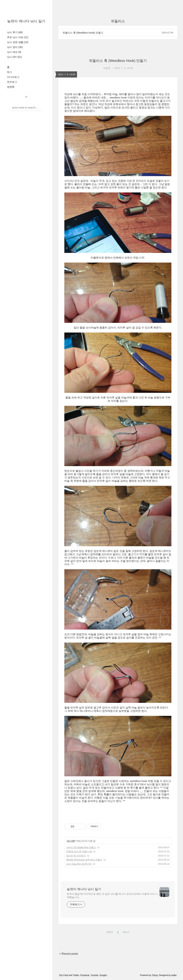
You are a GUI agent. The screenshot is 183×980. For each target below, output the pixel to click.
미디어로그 (13, 77)
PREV (109, 932)
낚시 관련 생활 (18, 42)
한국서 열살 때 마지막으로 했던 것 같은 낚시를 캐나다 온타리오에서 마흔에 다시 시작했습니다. (112, 896)
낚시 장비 (15, 47)
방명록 (11, 87)
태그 (9, 72)
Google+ (103, 975)
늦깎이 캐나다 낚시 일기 (26, 21)
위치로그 (12, 82)
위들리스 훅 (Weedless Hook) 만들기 (83, 33)
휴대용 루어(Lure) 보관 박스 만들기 (84, 860)
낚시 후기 (15, 32)
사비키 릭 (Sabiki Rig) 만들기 (81, 847)
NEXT (126, 932)
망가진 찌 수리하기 (76, 856)
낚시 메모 (14, 52)
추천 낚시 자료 (18, 37)
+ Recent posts (69, 954)
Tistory (155, 975)
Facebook (85, 975)
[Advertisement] (118, 812)
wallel (174, 975)
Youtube (94, 975)
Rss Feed (64, 975)
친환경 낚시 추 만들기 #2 (79, 851)
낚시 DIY (14, 57)
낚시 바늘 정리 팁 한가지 (79, 864)
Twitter (76, 975)
